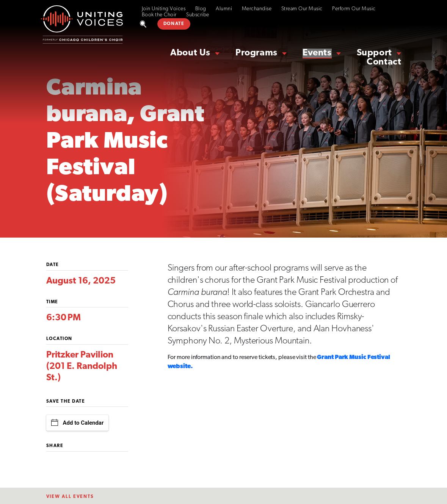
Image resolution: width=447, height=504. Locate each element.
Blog (201, 9)
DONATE (174, 24)
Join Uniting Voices (164, 9)
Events (317, 53)
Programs (256, 53)
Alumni (224, 9)
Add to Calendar (78, 423)
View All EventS (70, 497)
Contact (384, 62)
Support (374, 53)
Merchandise (257, 9)
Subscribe (198, 15)
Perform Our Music (354, 9)
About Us (190, 53)
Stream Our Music (302, 9)
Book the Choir (159, 15)
